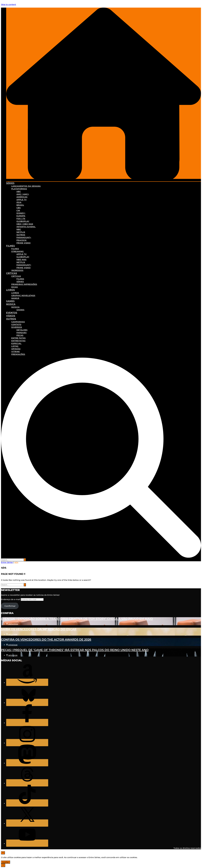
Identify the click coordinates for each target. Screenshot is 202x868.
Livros (10, 290)
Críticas (12, 273)
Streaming (18, 251)
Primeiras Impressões (24, 284)
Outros (21, 235)
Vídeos (11, 316)
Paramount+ (24, 238)
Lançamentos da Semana (26, 186)
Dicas (15, 287)
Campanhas (18, 322)
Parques (22, 333)
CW (18, 210)
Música (11, 304)
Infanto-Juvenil (26, 227)
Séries (10, 183)
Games (10, 301)
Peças (20, 335)
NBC (19, 229)
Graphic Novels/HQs (23, 296)
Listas (15, 346)
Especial (16, 343)
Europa (21, 216)
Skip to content (9, 4)
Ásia (19, 202)
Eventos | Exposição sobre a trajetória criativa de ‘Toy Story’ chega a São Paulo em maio (77, 619)
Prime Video (24, 243)
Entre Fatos (18, 338)
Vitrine (16, 352)
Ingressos (17, 270)
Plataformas (19, 189)
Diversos (17, 327)
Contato (16, 325)
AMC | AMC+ (23, 194)
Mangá (15, 298)
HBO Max (22, 260)
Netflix (21, 232)
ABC (19, 192)
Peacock (22, 240)
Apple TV (22, 200)
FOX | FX (21, 219)
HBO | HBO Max (25, 224)
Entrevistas (18, 341)
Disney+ (21, 213)
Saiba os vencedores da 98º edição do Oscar (39, 629)
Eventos (12, 313)
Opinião (16, 349)
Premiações (18, 354)
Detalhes (22, 330)
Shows (20, 310)
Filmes (10, 246)
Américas (22, 197)
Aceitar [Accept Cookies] (6, 862)
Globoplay (23, 221)
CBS (19, 208)
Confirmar (10, 606)
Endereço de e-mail (11, 599)
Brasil (20, 205)
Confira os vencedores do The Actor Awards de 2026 (46, 640)
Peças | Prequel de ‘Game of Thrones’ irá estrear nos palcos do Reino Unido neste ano (75, 650)
